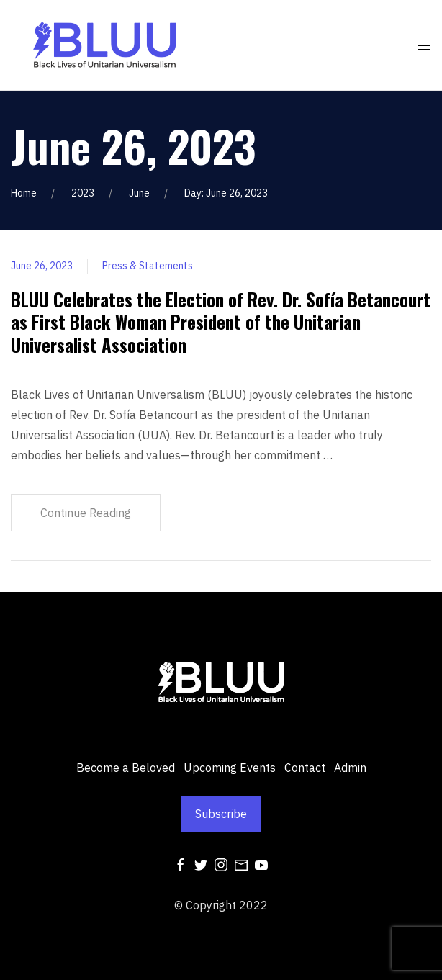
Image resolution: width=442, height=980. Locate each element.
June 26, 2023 (42, 266)
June (139, 193)
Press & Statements (148, 266)
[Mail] (241, 863)
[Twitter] (201, 863)
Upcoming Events (230, 768)
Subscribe (221, 814)
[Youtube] (261, 863)
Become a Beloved (126, 768)
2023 (83, 193)
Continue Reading (86, 513)
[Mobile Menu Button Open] (424, 46)
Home (24, 193)
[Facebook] (181, 863)
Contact (305, 768)
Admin (350, 768)
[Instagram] (221, 863)
